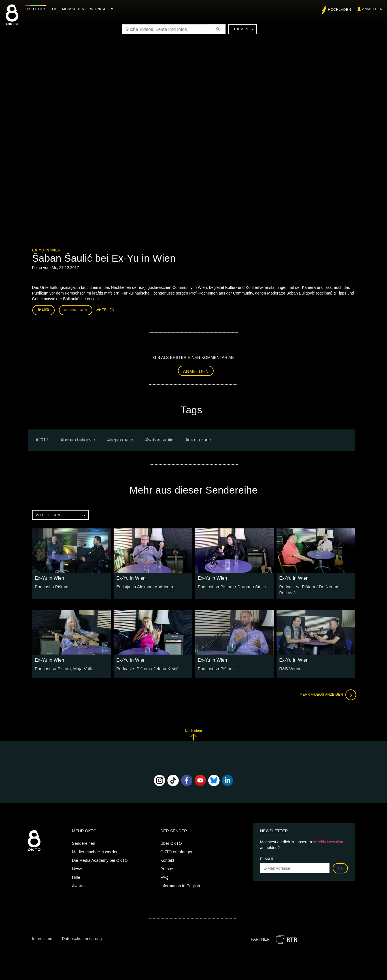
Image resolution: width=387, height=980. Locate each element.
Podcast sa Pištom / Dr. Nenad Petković (316, 586)
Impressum (42, 935)
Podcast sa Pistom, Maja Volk (62, 665)
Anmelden (196, 370)
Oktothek (37, 9)
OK (340, 865)
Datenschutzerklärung (82, 935)
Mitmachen (75, 9)
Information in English (180, 882)
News (77, 865)
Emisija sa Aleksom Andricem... (145, 586)
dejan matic (122, 439)
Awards (79, 882)
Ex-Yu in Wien (46, 250)
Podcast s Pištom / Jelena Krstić (146, 665)
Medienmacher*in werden (95, 848)
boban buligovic (79, 439)
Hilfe (76, 874)
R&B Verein (290, 665)
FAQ (164, 874)
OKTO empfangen (177, 848)
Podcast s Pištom (51, 586)
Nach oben (193, 731)
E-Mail (267, 855)
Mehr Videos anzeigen (327, 691)
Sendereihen (84, 840)
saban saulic (160, 439)
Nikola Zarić (199, 439)
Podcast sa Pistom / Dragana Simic (230, 586)
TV (55, 9)
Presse (167, 865)
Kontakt (167, 857)
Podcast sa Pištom (215, 665)
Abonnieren (76, 310)
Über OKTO (171, 840)
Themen (244, 29)
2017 (43, 439)
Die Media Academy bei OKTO (100, 857)
